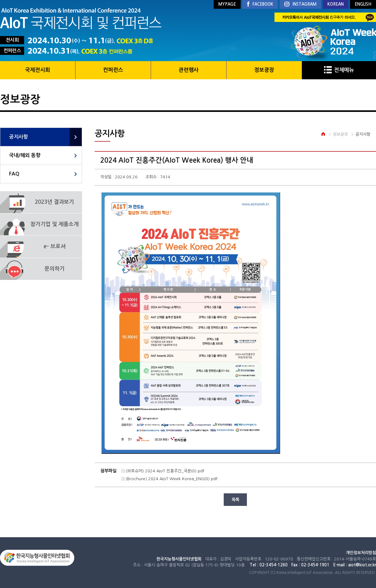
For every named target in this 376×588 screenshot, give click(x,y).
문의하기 (55, 269)
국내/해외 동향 (25, 155)
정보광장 (264, 70)
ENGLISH (363, 4)
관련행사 (189, 70)
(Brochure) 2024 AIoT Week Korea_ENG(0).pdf (172, 479)
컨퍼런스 (113, 70)
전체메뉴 (339, 70)
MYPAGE (227, 4)
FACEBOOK (260, 4)
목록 (235, 500)
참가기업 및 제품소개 (55, 224)
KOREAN (336, 4)
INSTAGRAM (300, 5)
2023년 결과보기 (54, 202)
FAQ (14, 174)
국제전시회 (38, 70)
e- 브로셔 (55, 247)
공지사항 (18, 137)
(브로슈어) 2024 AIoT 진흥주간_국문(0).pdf (165, 471)
